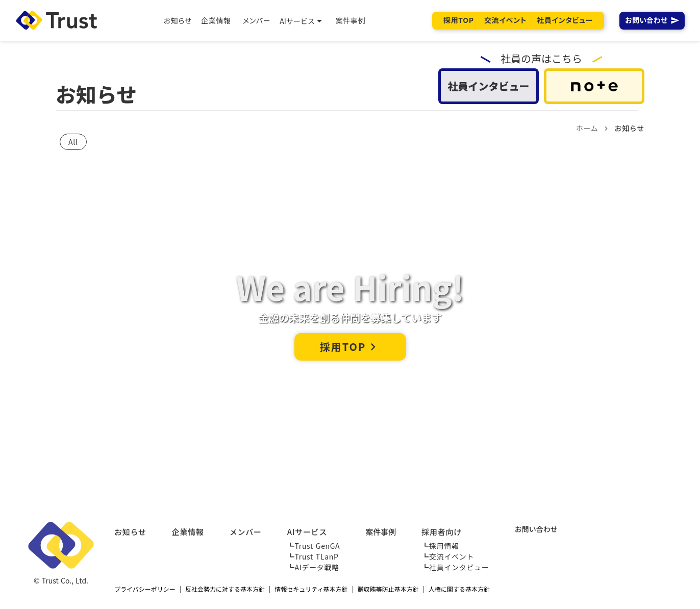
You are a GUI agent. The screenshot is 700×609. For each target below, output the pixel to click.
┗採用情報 (440, 546)
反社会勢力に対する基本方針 (225, 589)
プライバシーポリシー (145, 589)
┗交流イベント (448, 556)
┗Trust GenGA (314, 546)
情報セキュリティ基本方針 (311, 589)
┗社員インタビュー (455, 567)
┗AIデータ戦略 (313, 567)
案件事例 (381, 532)
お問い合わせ (646, 20)
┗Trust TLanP (313, 556)
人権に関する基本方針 (459, 589)
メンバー (246, 532)
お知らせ (130, 532)
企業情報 (188, 532)
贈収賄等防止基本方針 (388, 589)
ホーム (587, 128)
